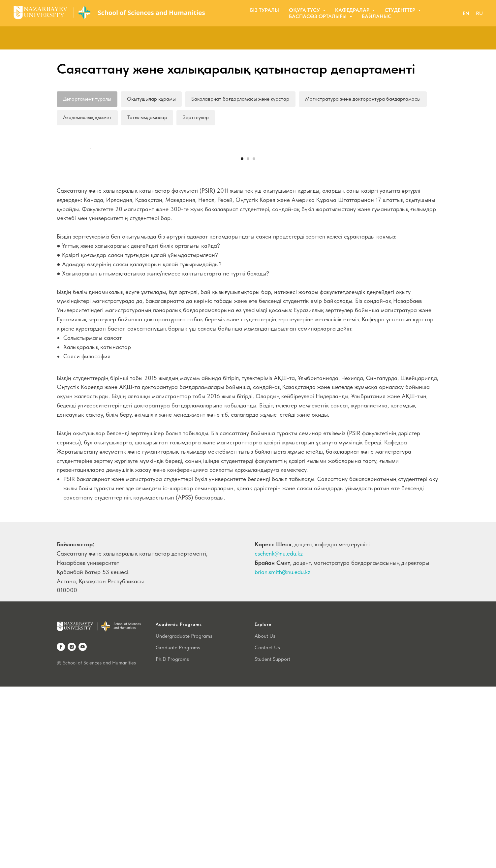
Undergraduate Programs (184, 817)
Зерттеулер (196, 118)
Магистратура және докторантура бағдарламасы (363, 99)
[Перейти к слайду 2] (248, 340)
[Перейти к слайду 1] (242, 340)
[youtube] (83, 828)
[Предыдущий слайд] (90, 240)
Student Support (272, 840)
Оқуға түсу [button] (305, 10)
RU (479, 13)
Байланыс (377, 16)
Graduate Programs (178, 829)
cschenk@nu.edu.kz (279, 735)
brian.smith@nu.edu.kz (282, 753)
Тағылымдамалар (147, 118)
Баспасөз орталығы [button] (318, 16)
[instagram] (72, 828)
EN (466, 13)
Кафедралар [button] (353, 10)
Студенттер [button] (401, 10)
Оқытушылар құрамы (151, 99)
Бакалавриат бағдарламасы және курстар (241, 99)
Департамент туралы (87, 99)
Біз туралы (264, 10)
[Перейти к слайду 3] (254, 340)
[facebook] (61, 828)
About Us (265, 817)
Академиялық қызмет (87, 118)
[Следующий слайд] (406, 240)
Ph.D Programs (172, 840)
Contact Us (267, 829)
